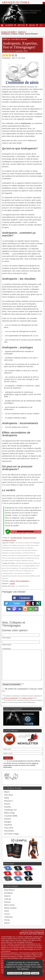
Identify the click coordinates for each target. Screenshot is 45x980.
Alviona (7, 920)
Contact (35, 934)
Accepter (35, 973)
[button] (15, 25)
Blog (32, 25)
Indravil (7, 923)
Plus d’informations (15, 973)
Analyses (22, 32)
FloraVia (7, 804)
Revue (21, 25)
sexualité (12, 584)
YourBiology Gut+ (11, 810)
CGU (21, 934)
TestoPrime (8, 825)
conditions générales (27, 698)
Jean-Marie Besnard (16, 538)
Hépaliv (7, 792)
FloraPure (8, 807)
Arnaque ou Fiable (16, 2)
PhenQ (7, 798)
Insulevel (7, 896)
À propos (29, 934)
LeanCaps (8, 899)
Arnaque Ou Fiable (8, 32)
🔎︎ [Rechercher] (41, 25)
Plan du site (41, 934)
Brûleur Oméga (10, 813)
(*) (23, 684)
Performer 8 (8, 801)
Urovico (7, 914)
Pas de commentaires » (23, 581)
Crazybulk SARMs (11, 816)
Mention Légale (24, 932)
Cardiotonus (8, 917)
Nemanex (7, 902)
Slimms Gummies (10, 908)
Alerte (9, 25)
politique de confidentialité (11, 698)
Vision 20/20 (9, 828)
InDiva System (9, 905)
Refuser (27, 973)
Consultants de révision (9, 540)
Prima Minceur (9, 890)
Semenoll (7, 819)
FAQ (25, 934)
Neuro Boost (9, 795)
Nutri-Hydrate (9, 831)
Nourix (7, 911)
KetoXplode (8, 893)
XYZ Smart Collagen (12, 834)
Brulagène (8, 822)
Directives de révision (29, 538)
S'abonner (8, 758)
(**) (3, 691)
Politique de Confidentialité (37, 932)
